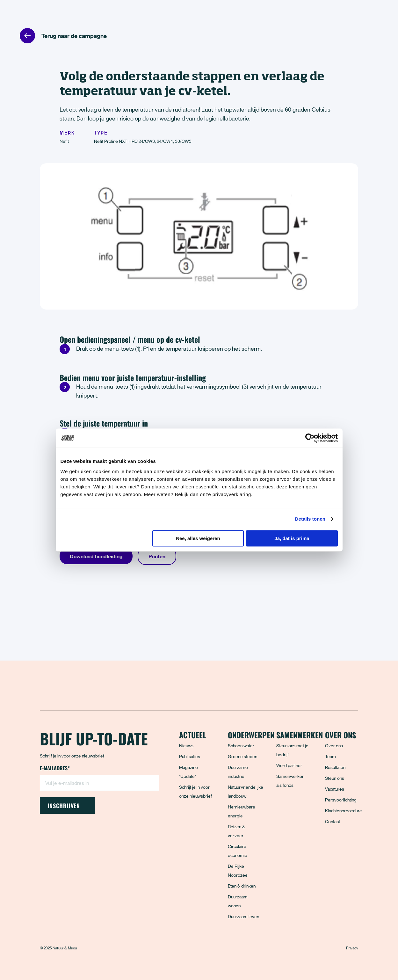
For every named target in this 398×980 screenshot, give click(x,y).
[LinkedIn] (87, 841)
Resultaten (335, 767)
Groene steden (242, 756)
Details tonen (310, 519)
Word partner (289, 765)
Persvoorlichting (341, 800)
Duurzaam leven (243, 916)
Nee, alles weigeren (198, 538)
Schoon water (241, 746)
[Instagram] (73, 841)
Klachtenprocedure (344, 811)
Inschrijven (67, 806)
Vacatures (335, 789)
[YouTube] (101, 841)
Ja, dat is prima (292, 538)
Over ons (334, 746)
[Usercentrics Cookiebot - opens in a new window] (310, 438)
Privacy (352, 948)
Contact (333, 821)
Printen (157, 556)
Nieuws (186, 746)
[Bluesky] (59, 841)
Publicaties (190, 756)
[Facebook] (45, 841)
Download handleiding (96, 556)
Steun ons (335, 778)
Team (330, 756)
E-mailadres (55, 769)
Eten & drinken (242, 886)
